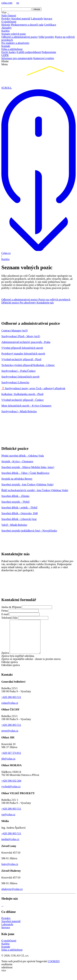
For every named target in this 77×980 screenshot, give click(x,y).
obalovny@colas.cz (12, 896)
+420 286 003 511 (11, 704)
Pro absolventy (28, 303)
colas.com (7, 3)
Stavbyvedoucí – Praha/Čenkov (19, 371)
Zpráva (5, 659)
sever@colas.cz (10, 737)
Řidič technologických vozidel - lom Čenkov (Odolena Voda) (35, 490)
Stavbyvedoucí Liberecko (15, 382)
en (18, 3)
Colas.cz (6, 253)
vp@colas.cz (8, 821)
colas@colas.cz (10, 709)
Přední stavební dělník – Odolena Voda (23, 456)
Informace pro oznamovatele (17, 58)
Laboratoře (37, 19)
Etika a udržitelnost (12, 49)
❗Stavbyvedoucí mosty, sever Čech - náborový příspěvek (33, 388)
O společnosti (9, 22)
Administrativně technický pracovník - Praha (26, 342)
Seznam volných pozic (14, 34)
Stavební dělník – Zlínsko (15, 496)
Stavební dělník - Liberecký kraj (19, 519)
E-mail (5, 614)
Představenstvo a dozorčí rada (27, 25)
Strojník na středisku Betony (17, 479)
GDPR (5, 55)
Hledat (37, 9)
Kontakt (6, 46)
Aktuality (6, 28)
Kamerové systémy (44, 58)
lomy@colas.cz (10, 871)
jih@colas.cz (8, 765)
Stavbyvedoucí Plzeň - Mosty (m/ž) (21, 336)
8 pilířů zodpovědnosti (29, 52)
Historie (6, 25)
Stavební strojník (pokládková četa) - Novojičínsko (29, 531)
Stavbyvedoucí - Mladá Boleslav (19, 411)
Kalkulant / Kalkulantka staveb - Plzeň (22, 394)
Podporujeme (49, 52)
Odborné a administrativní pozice (20, 37)
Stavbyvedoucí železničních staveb (20, 377)
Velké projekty (46, 37)
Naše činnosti (9, 16)
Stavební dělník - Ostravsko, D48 (20, 513)
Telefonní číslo (9, 618)
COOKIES (54, 968)
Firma (5, 611)
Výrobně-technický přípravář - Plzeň (21, 359)
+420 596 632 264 (11, 787)
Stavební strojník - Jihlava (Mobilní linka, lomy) (28, 467)
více (4, 977)
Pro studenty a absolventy (15, 43)
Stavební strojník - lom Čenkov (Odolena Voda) (27, 484)
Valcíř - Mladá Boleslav (14, 525)
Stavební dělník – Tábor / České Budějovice (25, 473)
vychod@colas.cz (11, 793)
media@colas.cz (10, 846)
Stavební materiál (21, 19)
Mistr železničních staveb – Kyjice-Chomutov (26, 406)
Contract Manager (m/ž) (15, 331)
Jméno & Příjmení (11, 607)
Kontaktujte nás (45, 303)
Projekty (6, 19)
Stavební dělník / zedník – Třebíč (19, 508)
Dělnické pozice (11, 303)
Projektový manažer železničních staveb (23, 354)
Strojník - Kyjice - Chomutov (17, 461)
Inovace (48, 19)
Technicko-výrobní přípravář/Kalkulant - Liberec (28, 365)
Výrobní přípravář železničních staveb (22, 348)
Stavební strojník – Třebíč (15, 502)
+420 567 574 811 (11, 759)
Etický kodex (9, 52)
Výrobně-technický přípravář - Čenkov (23, 400)
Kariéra (5, 31)
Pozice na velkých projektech (54, 300)
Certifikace (50, 25)
